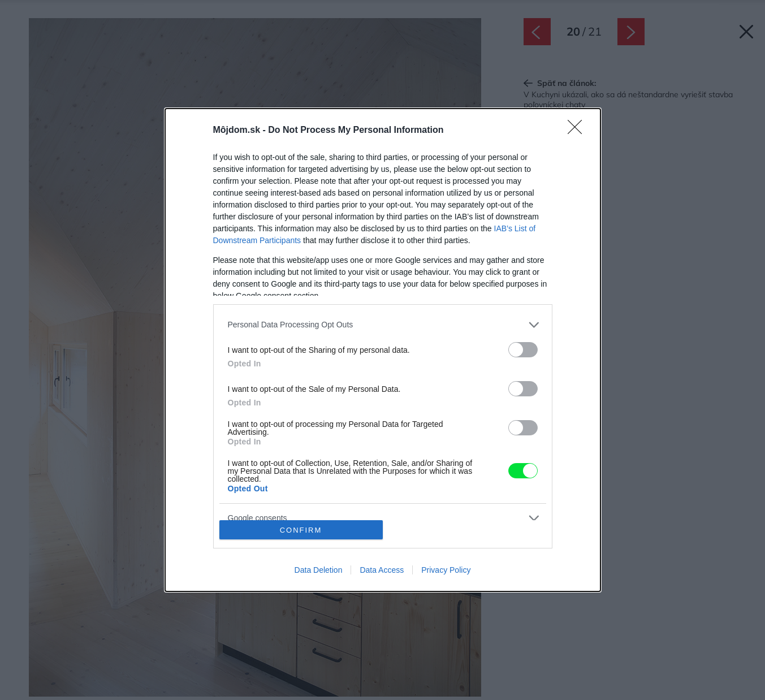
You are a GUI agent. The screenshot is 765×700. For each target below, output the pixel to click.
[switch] (523, 350)
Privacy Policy (446, 570)
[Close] (578, 131)
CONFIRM (301, 530)
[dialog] (383, 350)
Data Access (382, 570)
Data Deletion (319, 570)
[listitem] (383, 325)
